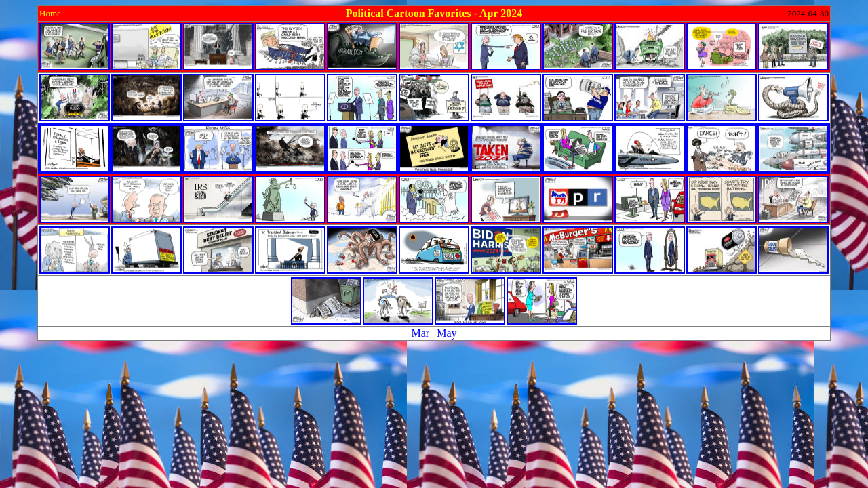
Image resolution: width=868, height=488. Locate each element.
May (447, 333)
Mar (420, 333)
